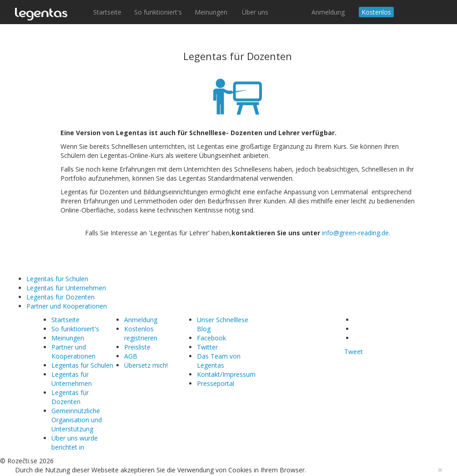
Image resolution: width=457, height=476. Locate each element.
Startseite (107, 12)
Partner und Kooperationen (67, 306)
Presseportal (216, 383)
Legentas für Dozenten (60, 297)
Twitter (207, 347)
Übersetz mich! (146, 365)
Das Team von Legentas (219, 361)
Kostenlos (376, 12)
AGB (131, 356)
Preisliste (137, 347)
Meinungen (212, 12)
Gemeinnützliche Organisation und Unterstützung (77, 420)
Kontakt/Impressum (226, 374)
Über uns (255, 12)
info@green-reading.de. (356, 233)
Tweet (354, 352)
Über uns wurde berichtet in (75, 443)
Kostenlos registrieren (141, 333)
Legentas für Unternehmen (66, 288)
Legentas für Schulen (57, 279)
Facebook (211, 338)
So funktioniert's (158, 12)
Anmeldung (328, 12)
